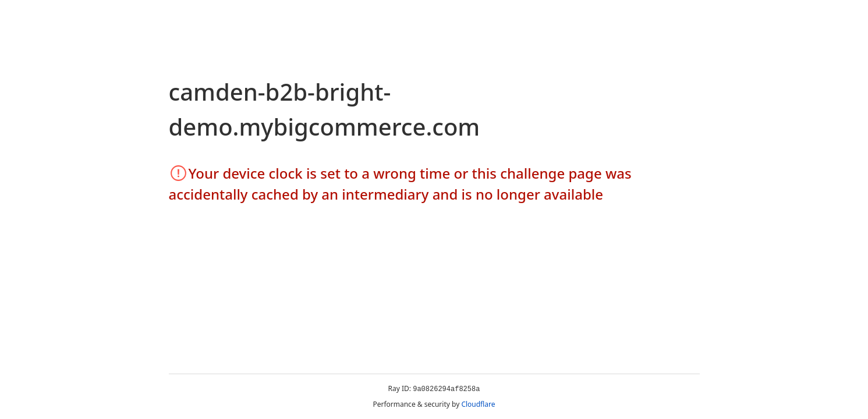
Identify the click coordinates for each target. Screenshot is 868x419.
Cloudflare (478, 404)
